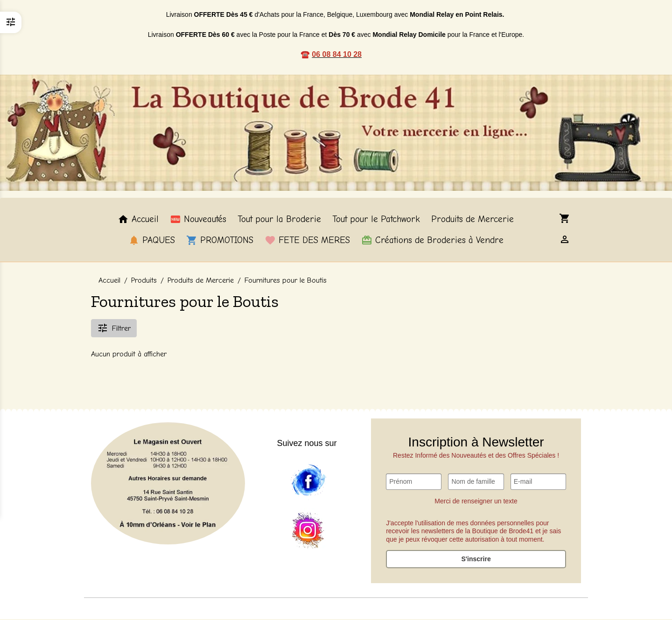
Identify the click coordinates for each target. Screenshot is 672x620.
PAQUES (152, 241)
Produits (144, 281)
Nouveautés (198, 220)
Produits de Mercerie (472, 220)
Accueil (138, 220)
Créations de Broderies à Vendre (432, 241)
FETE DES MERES (307, 241)
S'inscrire (476, 560)
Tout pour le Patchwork (376, 220)
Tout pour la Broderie (279, 220)
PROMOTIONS (220, 241)
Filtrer (114, 328)
